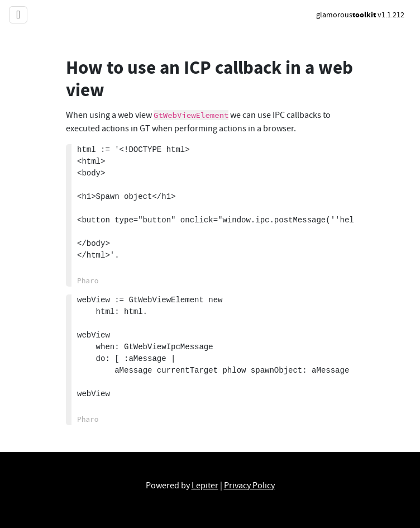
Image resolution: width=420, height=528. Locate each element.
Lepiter (205, 486)
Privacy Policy (249, 486)
